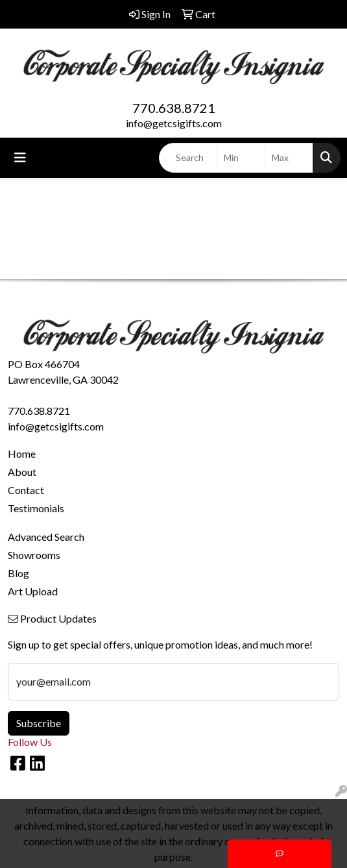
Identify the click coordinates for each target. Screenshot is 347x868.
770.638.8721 (174, 108)
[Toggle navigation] (20, 157)
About (22, 472)
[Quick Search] (188, 158)
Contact (26, 490)
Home (22, 453)
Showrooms (34, 555)
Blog (18, 573)
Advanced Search (46, 537)
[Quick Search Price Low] (241, 158)
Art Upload (33, 591)
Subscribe (39, 723)
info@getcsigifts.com (174, 123)
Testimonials (36, 508)
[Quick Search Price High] (289, 158)
